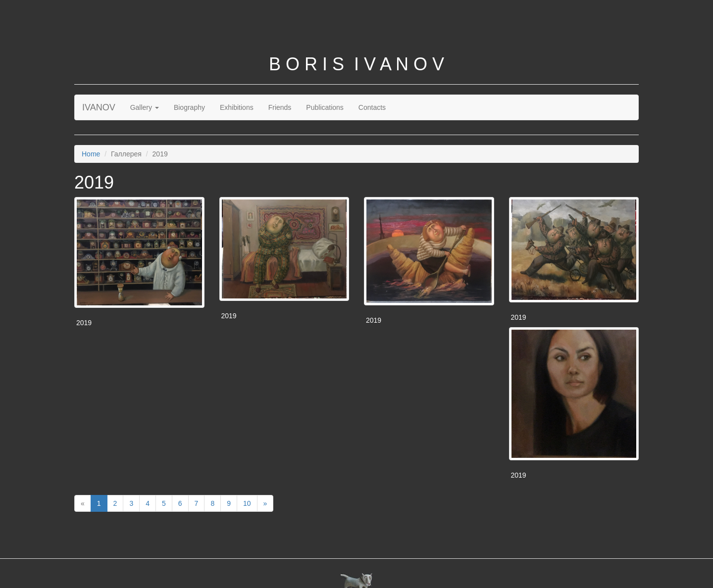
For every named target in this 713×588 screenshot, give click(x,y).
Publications (325, 107)
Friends (280, 107)
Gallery (145, 107)
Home (91, 154)
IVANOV (99, 107)
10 (247, 503)
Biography (189, 107)
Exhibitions (237, 107)
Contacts (372, 107)
